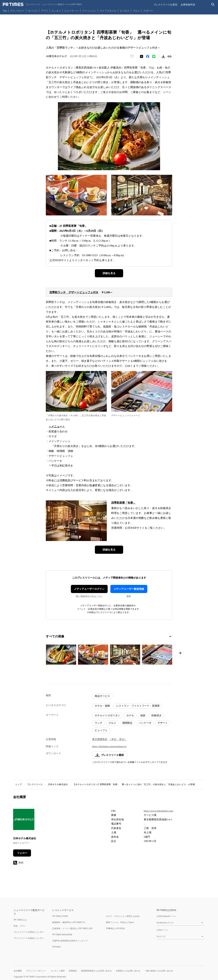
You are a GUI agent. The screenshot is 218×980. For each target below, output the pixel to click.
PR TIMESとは (20, 920)
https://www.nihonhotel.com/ (159, 811)
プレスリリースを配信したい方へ (29, 938)
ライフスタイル (108, 11)
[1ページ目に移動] (170, 636)
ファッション (89, 11)
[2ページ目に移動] (172, 636)
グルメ (136, 11)
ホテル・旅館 (102, 706)
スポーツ (148, 11)
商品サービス (102, 696)
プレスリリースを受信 (165, 5)
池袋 (143, 715)
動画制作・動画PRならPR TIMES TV (69, 922)
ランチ (99, 723)
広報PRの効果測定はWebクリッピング (70, 941)
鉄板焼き (157, 715)
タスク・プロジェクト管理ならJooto (123, 916)
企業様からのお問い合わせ (128, 971)
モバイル (33, 11)
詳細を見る (109, 273)
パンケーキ (145, 723)
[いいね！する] (132, 56)
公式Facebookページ (166, 916)
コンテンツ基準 (58, 971)
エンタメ (56, 11)
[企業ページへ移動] (24, 820)
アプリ (44, 11)
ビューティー (72, 11)
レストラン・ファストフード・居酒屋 (138, 706)
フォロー (22, 853)
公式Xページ (162, 930)
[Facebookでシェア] (148, 56)
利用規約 (73, 971)
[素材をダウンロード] (163, 56)
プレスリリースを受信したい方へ (29, 932)
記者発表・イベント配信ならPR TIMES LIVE (72, 928)
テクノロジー (17, 11)
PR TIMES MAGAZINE (62, 935)
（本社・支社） (118, 739)
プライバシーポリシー (36, 971)
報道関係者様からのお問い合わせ (96, 971)
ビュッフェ (101, 730)
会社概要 (18, 971)
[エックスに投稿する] (142, 56)
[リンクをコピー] (169, 56)
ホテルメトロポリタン (107, 715)
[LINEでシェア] (154, 56)
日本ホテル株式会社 (58, 784)
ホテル (130, 715)
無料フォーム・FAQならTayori (120, 922)
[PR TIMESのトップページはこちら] (42, 4)
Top (5, 11)
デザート (163, 723)
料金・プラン (20, 926)
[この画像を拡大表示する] (61, 655)
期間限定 (127, 723)
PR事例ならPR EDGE (115, 928)
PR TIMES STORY (60, 916)
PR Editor (57, 947)
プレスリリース (35, 784)
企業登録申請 (188, 5)
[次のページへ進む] (180, 653)
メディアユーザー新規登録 (129, 589)
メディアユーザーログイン (89, 589)
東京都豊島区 (100, 739)
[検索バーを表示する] (213, 5)
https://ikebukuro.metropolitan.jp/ (109, 746)
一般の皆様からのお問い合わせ (159, 971)
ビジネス (125, 11)
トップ (18, 784)
